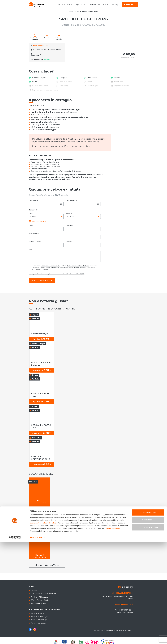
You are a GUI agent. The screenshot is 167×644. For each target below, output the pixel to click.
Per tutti (40, 528)
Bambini (69, 213)
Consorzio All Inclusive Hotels (51, 266)
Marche (40, 555)
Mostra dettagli (36, 640)
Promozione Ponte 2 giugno (42, 364)
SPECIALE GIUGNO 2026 (41, 395)
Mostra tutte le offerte (47, 565)
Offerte (77, 11)
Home (71, 11)
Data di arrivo (33, 201)
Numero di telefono (35, 241)
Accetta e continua (148, 615)
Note (30, 249)
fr (131, 587)
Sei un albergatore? (38, 603)
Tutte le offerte (65, 4)
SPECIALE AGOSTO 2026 (41, 426)
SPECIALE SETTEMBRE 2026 (43, 458)
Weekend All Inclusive (39, 597)
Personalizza (148, 622)
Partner (34, 591)
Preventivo (130, 4)
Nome (31, 226)
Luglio (40, 500)
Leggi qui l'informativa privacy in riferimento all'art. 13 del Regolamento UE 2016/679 (57, 274)
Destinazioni (94, 4)
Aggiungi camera (37, 221)
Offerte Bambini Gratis (40, 600)
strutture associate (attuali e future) (78, 266)
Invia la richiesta (42, 281)
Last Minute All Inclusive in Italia (43, 594)
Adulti (31, 213)
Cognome (69, 226)
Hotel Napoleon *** (40, 46)
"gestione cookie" (113, 631)
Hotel (106, 4)
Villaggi (115, 4)
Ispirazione (81, 4)
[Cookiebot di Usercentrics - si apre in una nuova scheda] (15, 640)
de (127, 587)
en (123, 587)
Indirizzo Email (34, 234)
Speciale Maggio (40, 333)
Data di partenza (71, 201)
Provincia (69, 241)
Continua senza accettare (148, 629)
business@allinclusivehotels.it (43, 625)
